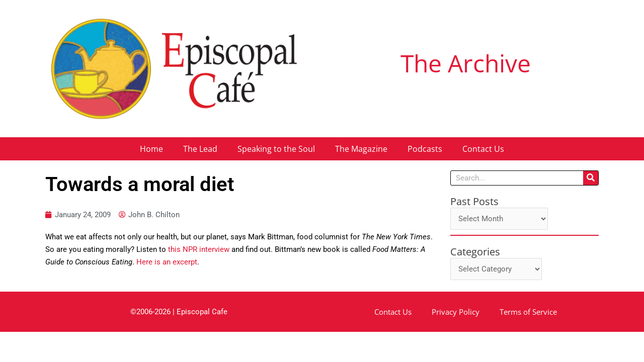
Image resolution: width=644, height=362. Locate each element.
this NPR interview (199, 249)
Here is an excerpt (167, 262)
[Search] (591, 178)
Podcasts (425, 149)
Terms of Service (528, 312)
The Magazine (361, 149)
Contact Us (483, 149)
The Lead (200, 149)
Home (151, 149)
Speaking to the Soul (276, 149)
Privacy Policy (456, 312)
